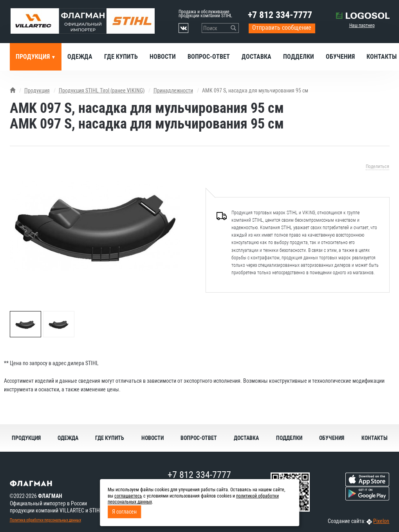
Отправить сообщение (282, 28)
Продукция (33, 57)
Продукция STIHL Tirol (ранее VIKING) (102, 90)
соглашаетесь (128, 496)
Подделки (299, 57)
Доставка (256, 57)
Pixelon (381, 521)
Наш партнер (362, 25)
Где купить (121, 57)
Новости (163, 57)
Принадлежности (173, 90)
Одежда (80, 57)
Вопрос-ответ (209, 57)
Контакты (375, 438)
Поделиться (377, 166)
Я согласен (124, 512)
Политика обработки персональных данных (45, 520)
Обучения (340, 57)
